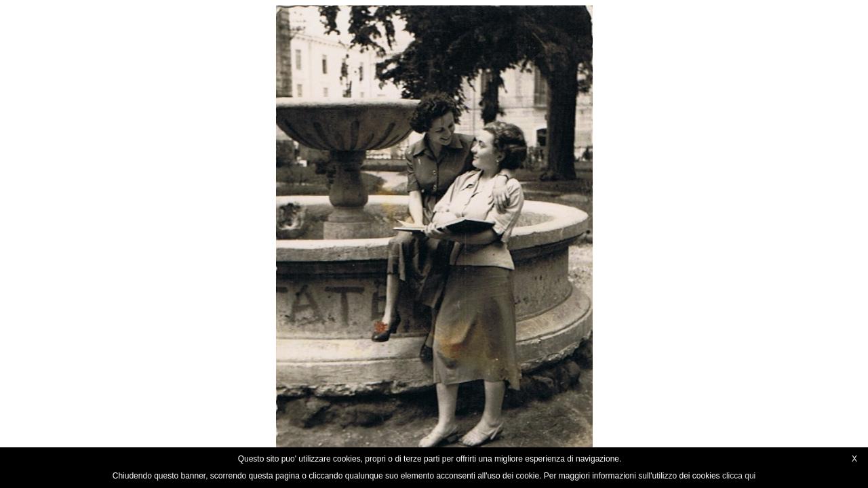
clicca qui (739, 476)
